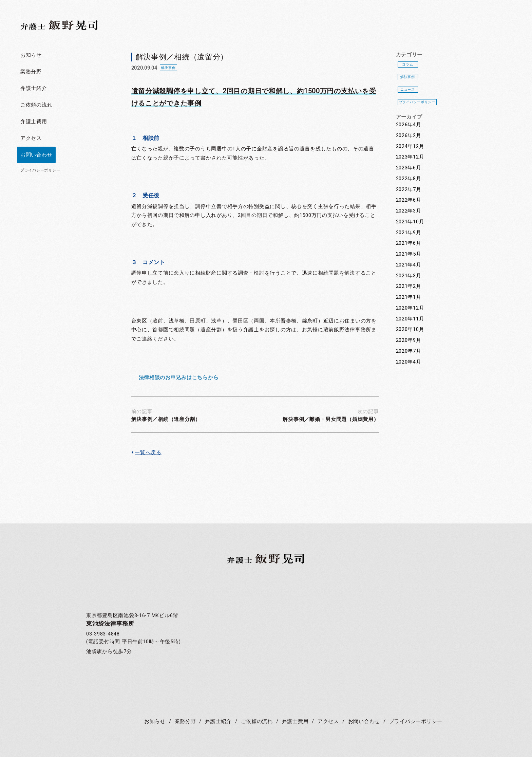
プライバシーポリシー (40, 170)
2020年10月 (410, 329)
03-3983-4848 (103, 634)
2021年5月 (409, 254)
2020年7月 (409, 351)
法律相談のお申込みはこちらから (179, 378)
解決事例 (408, 77)
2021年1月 (409, 297)
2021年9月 (409, 233)
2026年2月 (409, 136)
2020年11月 (410, 319)
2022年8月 (409, 179)
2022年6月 (409, 200)
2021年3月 (409, 276)
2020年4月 (409, 362)
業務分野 (31, 72)
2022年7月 (409, 190)
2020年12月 (410, 308)
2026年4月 (409, 125)
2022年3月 (409, 211)
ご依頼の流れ (36, 105)
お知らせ (31, 55)
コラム (407, 64)
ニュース (408, 89)
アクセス (31, 138)
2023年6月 (409, 168)
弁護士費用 (34, 122)
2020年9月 (409, 340)
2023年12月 (410, 157)
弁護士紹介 (34, 88)
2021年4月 (409, 265)
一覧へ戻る (146, 453)
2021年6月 (409, 243)
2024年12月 (410, 146)
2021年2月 (409, 286)
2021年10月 (410, 222)
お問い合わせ (36, 155)
